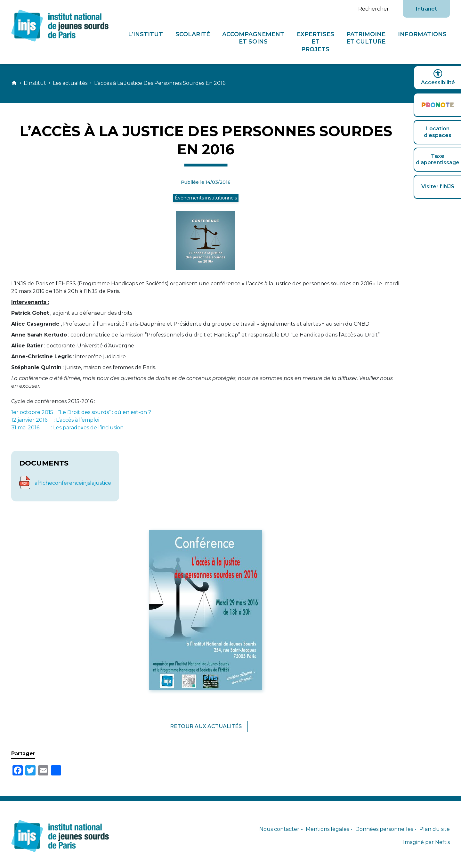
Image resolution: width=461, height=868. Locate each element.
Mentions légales (327, 829)
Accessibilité (437, 77)
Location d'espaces (438, 132)
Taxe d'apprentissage (438, 159)
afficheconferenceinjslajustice (73, 483)
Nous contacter (279, 829)
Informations (422, 34)
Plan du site (435, 829)
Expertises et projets (315, 42)
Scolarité (193, 34)
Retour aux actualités (206, 726)
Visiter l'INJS (438, 187)
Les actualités (70, 83)
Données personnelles (384, 829)
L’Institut (146, 34)
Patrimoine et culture (366, 38)
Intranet (426, 9)
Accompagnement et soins (254, 38)
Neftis (442, 842)
